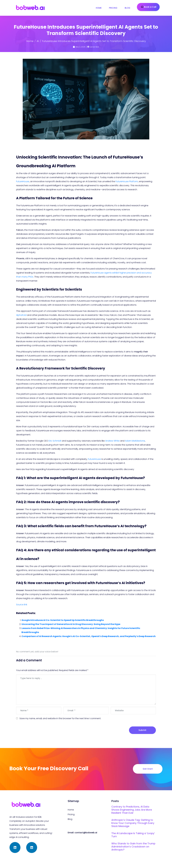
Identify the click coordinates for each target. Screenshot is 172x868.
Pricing (113, 8)
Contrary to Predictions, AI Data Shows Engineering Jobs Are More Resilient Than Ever (132, 810)
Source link (22, 605)
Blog (127, 8)
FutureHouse (23, 181)
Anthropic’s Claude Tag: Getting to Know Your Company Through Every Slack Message (133, 823)
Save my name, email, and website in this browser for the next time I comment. (60, 718)
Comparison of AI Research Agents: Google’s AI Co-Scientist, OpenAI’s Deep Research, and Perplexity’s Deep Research (89, 636)
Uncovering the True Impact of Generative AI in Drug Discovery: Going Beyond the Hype (71, 624)
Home (99, 8)
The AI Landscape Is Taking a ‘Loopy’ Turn (133, 835)
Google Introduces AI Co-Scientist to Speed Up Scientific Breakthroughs (63, 620)
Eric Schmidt (55, 441)
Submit (142, 730)
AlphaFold (21, 315)
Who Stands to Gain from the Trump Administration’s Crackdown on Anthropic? (133, 847)
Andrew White (112, 441)
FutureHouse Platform (127, 181)
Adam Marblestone (135, 441)
